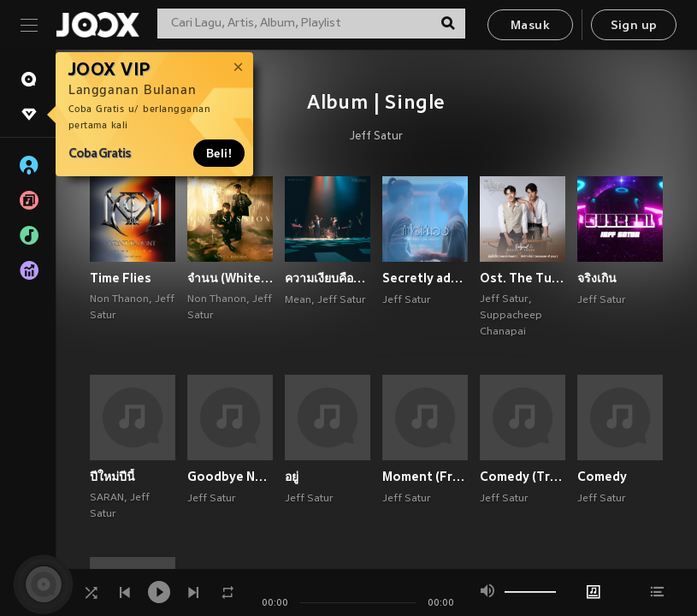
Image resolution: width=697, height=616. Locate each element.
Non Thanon (119, 299)
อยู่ (292, 477)
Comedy (602, 477)
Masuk (530, 26)
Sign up (634, 26)
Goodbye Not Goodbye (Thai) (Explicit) (230, 477)
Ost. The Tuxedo (523, 278)
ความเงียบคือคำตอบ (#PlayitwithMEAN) (328, 278)
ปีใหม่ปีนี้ (112, 477)
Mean (298, 300)
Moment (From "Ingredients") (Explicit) (425, 477)
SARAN (107, 498)
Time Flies (121, 278)
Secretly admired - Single (425, 278)
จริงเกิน (597, 278)
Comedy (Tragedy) (523, 477)
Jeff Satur (376, 137)
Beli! (219, 153)
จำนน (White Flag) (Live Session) (230, 278)
